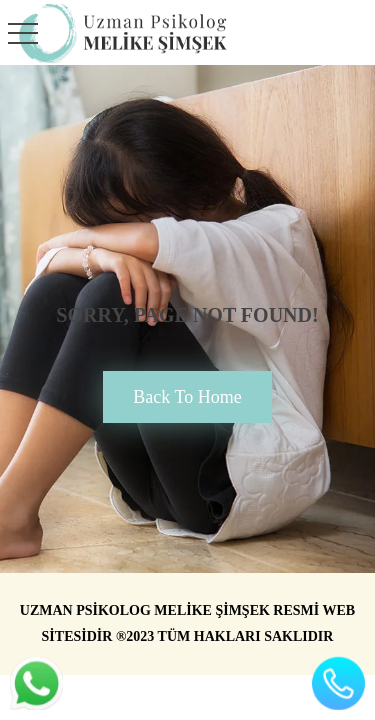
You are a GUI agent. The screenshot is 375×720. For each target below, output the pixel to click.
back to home (187, 397)
